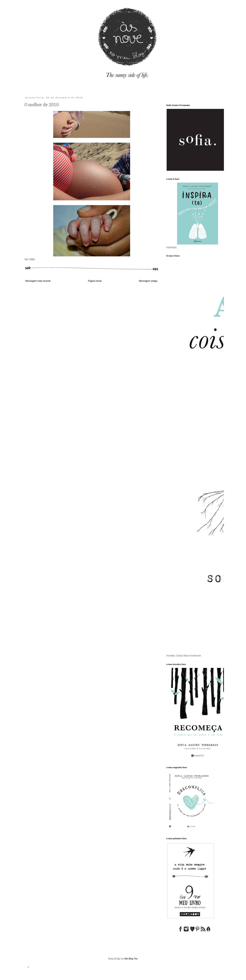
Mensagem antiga (148, 281)
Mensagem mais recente (38, 281)
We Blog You (131, 959)
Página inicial (95, 281)
